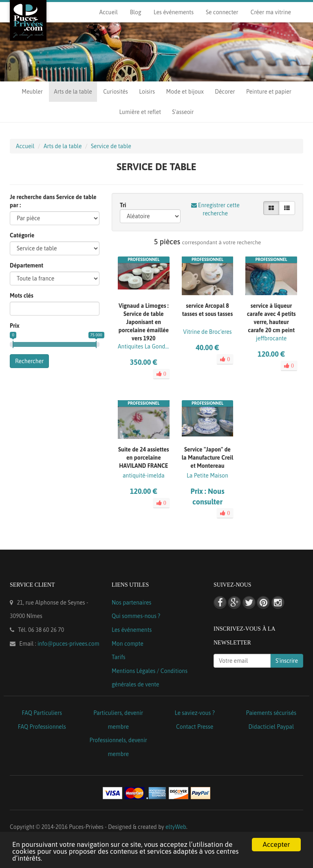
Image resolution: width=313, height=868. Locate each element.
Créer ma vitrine (271, 12)
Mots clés (22, 296)
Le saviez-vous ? (195, 713)
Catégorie (22, 235)
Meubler (32, 92)
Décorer (225, 92)
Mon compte (128, 644)
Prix (15, 326)
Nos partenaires (131, 603)
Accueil (108, 12)
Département (26, 265)
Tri (123, 205)
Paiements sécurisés (271, 713)
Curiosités (116, 92)
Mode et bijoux (185, 92)
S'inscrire (287, 661)
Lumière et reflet (140, 112)
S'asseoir (183, 112)
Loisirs (147, 92)
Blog (136, 12)
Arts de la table (73, 92)
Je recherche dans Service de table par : (53, 201)
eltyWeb (176, 827)
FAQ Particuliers (42, 713)
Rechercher (29, 361)
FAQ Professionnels (42, 727)
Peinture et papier (269, 92)
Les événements (174, 12)
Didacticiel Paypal (271, 727)
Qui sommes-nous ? (136, 616)
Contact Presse (195, 727)
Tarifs (119, 657)
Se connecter (222, 12)
